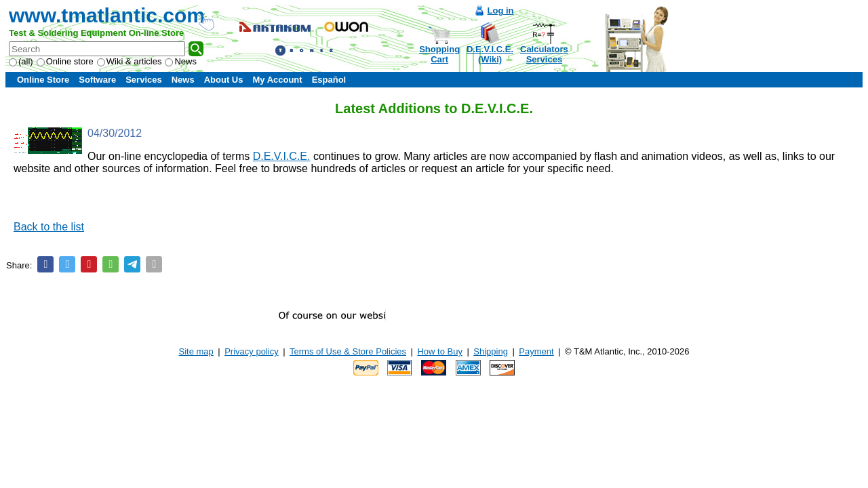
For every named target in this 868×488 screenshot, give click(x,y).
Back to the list (49, 227)
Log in (501, 11)
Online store (65, 61)
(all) (21, 61)
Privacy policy (251, 351)
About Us (224, 80)
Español (329, 80)
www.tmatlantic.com (107, 15)
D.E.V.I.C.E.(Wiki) (490, 54)
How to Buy (439, 351)
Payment (536, 351)
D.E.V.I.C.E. (282, 156)
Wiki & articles (130, 61)
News (181, 61)
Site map (196, 351)
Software (97, 80)
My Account (277, 80)
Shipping (491, 351)
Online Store (43, 80)
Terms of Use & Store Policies (348, 351)
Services (144, 80)
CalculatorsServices (544, 54)
